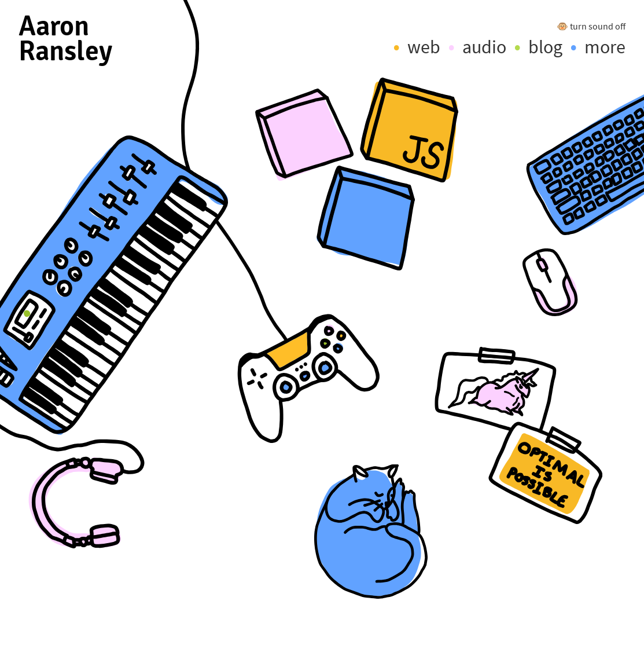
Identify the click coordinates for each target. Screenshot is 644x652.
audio (484, 47)
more (605, 47)
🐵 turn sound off (591, 26)
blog (545, 47)
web (424, 47)
